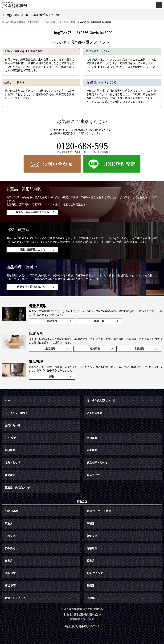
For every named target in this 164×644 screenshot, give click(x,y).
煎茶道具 (92, 548)
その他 (91, 598)
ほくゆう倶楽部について (101, 400)
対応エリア (93, 475)
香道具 (91, 561)
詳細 (52, 377)
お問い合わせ (12, 425)
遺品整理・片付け (97, 463)
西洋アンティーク (15, 598)
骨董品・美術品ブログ (18, 488)
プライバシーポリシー (18, 413)
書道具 (9, 561)
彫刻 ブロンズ (95, 573)
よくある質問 (94, 413)
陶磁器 (91, 523)
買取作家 (10, 475)
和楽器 (91, 586)
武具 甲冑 (10, 573)
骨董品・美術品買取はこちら (32, 212)
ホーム (9, 400)
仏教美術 (10, 548)
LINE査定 (10, 438)
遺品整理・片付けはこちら (32, 287)
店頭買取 (95, 349)
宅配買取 (139, 349)
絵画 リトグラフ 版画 (99, 511)
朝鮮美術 (92, 536)
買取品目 (52, 321)
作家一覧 (99, 321)
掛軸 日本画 (12, 511)
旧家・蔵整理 (12, 463)
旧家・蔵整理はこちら (32, 250)
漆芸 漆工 (10, 586)
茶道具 (9, 523)
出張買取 (50, 349)
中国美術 (10, 536)
